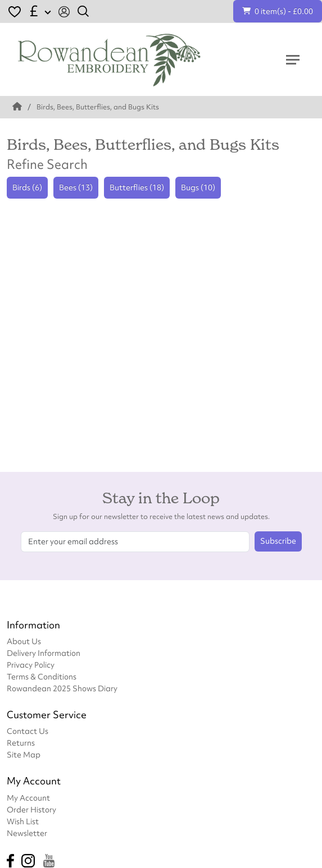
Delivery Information (44, 653)
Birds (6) (27, 187)
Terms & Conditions (42, 676)
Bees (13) (76, 187)
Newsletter (27, 833)
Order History (31, 809)
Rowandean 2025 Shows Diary (62, 688)
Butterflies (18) (137, 187)
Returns (21, 743)
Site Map (24, 754)
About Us (24, 641)
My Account (28, 798)
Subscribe (278, 541)
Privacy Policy (31, 665)
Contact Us (28, 731)
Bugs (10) (198, 187)
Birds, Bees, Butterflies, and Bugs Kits (98, 107)
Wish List (23, 821)
